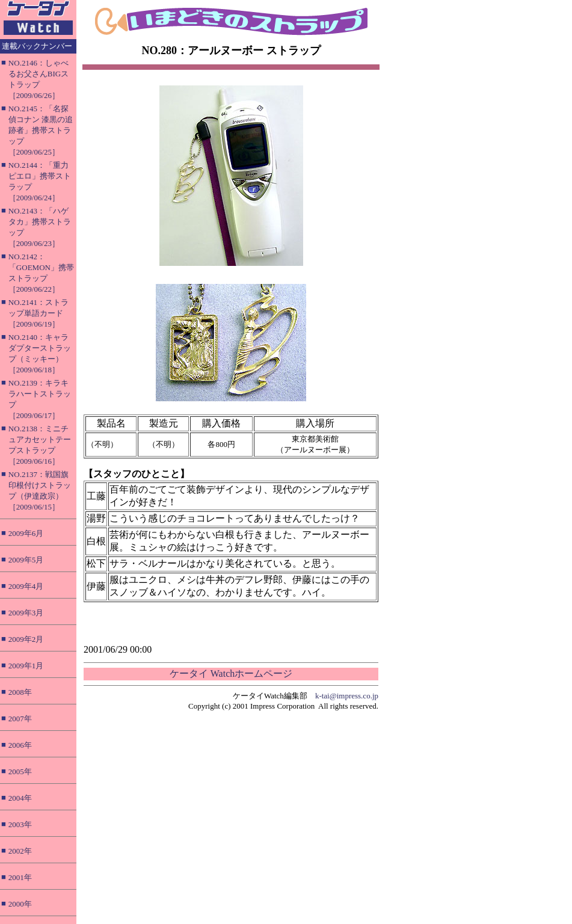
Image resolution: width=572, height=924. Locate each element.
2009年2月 (26, 639)
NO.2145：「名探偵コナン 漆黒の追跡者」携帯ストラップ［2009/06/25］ (41, 130)
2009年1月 (26, 666)
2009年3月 (26, 613)
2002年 (20, 851)
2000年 (20, 904)
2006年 (20, 745)
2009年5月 (26, 560)
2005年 (20, 772)
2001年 (20, 877)
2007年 (20, 719)
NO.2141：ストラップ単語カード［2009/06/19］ (38, 313)
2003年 (20, 824)
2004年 (20, 798)
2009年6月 (26, 533)
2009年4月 (26, 586)
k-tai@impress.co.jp (347, 696)
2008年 (20, 692)
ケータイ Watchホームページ (231, 673)
